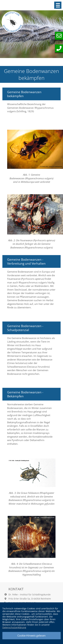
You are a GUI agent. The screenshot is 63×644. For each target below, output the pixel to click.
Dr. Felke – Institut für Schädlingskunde (30, 594)
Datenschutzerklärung (14, 627)
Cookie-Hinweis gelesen (31, 636)
